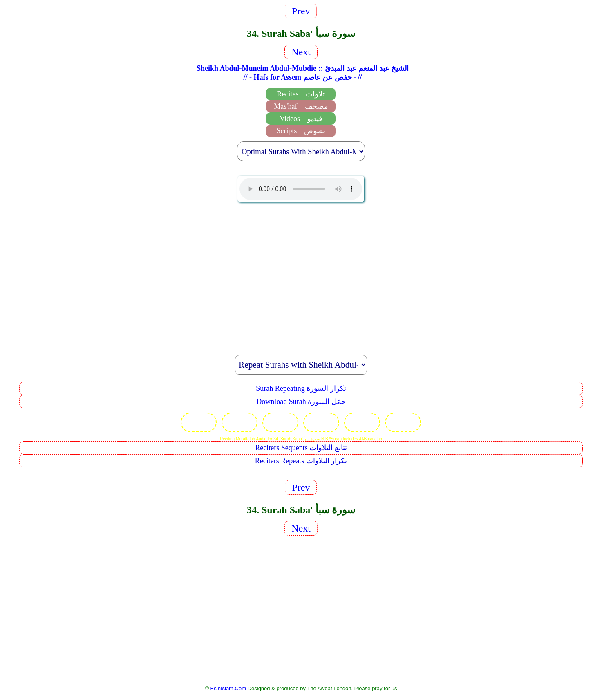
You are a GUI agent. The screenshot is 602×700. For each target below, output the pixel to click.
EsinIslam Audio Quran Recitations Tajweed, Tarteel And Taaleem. (301, 189)
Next (301, 52)
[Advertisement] (301, 274)
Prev (301, 11)
